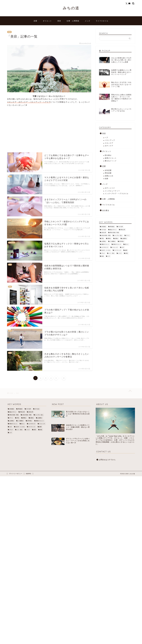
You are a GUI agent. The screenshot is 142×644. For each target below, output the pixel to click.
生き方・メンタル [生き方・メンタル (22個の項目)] (106, 250)
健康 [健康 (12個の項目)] (126, 250)
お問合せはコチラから (107, 460)
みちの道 (71, 8)
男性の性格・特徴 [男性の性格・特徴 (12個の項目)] (114, 233)
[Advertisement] (26, 128)
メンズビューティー (112, 191)
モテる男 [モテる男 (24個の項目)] (120, 227)
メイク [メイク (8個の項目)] (120, 253)
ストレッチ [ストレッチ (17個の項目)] (115, 247)
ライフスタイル (102, 21)
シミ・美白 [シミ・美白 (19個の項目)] (111, 253)
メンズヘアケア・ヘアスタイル (117, 194)
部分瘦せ (108, 155)
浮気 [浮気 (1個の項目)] (103, 238)
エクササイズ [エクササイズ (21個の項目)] (105, 247)
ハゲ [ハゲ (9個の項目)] (109, 256)
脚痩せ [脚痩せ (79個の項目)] (109, 238)
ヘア (106, 138)
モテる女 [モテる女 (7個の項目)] (104, 230)
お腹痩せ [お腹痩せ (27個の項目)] (124, 238)
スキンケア (109, 143)
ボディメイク (110, 188)
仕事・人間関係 (73, 21)
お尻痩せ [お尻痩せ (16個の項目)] (104, 241)
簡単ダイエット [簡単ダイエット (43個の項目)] (117, 244)
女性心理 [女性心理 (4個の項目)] (104, 233)
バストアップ (110, 140)
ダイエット (47, 21)
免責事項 (28, 474)
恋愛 (35, 21)
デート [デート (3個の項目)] (128, 236)
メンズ (87, 21)
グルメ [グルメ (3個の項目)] (103, 253)
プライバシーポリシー (16, 474)
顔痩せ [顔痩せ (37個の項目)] (117, 238)
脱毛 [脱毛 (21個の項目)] (127, 253)
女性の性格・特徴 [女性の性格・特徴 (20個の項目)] (106, 236)
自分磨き (106, 210)
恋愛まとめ (109, 176)
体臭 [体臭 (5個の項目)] (103, 256)
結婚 (106, 179)
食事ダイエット (111, 158)
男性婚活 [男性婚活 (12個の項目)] (112, 227)
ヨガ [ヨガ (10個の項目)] (123, 247)
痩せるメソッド (111, 161)
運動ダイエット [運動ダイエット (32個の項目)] (105, 244)
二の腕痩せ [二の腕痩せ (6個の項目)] (113, 241)
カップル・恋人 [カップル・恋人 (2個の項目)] (118, 236)
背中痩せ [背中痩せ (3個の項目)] (122, 241)
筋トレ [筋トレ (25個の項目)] (127, 244)
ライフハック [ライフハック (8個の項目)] (118, 250)
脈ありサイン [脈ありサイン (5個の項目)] (113, 230)
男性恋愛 (108, 173)
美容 (59, 21)
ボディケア (109, 146)
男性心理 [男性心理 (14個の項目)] (123, 230)
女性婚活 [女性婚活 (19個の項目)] (104, 227)
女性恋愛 (108, 170)
